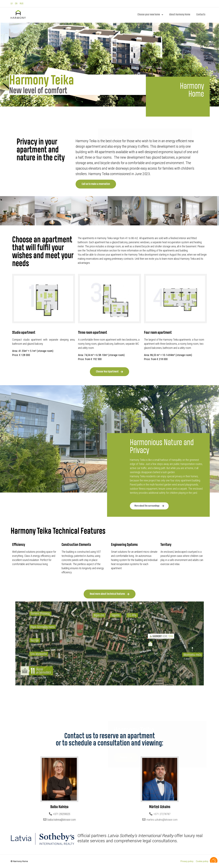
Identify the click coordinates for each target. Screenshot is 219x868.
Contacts (201, 15)
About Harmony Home (180, 15)
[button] (3, 211)
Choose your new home (150, 15)
